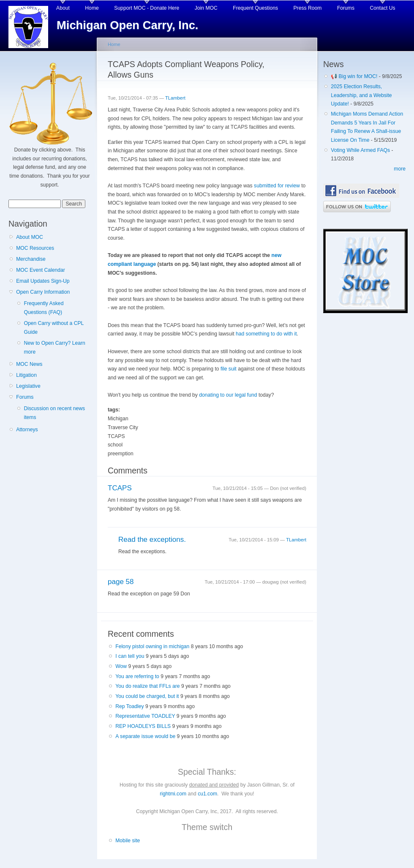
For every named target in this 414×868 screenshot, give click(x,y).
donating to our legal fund (228, 395)
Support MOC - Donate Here (147, 8)
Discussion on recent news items (54, 413)
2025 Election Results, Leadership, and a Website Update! (361, 95)
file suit (229, 369)
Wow (121, 666)
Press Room (308, 8)
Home (92, 8)
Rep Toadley (129, 706)
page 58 (121, 582)
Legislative (28, 386)
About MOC (30, 237)
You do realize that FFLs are (147, 686)
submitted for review (277, 186)
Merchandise (31, 259)
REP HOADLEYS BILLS (143, 726)
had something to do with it (266, 334)
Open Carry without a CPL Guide (53, 328)
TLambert (175, 98)
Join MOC (206, 8)
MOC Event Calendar (41, 270)
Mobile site (128, 841)
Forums (346, 8)
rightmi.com (173, 794)
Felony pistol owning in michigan (152, 646)
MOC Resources (35, 248)
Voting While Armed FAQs (360, 150)
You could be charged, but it (147, 696)
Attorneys (27, 430)
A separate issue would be (145, 736)
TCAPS (120, 488)
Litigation (26, 375)
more (400, 169)
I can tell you (130, 656)
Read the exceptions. (152, 539)
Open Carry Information (43, 292)
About (63, 8)
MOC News (29, 364)
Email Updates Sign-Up (43, 281)
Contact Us (383, 8)
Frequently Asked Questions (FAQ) (44, 308)
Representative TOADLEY (145, 716)
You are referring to (137, 676)
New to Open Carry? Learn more (54, 347)
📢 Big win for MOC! (355, 76)
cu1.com (207, 794)
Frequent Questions (255, 8)
